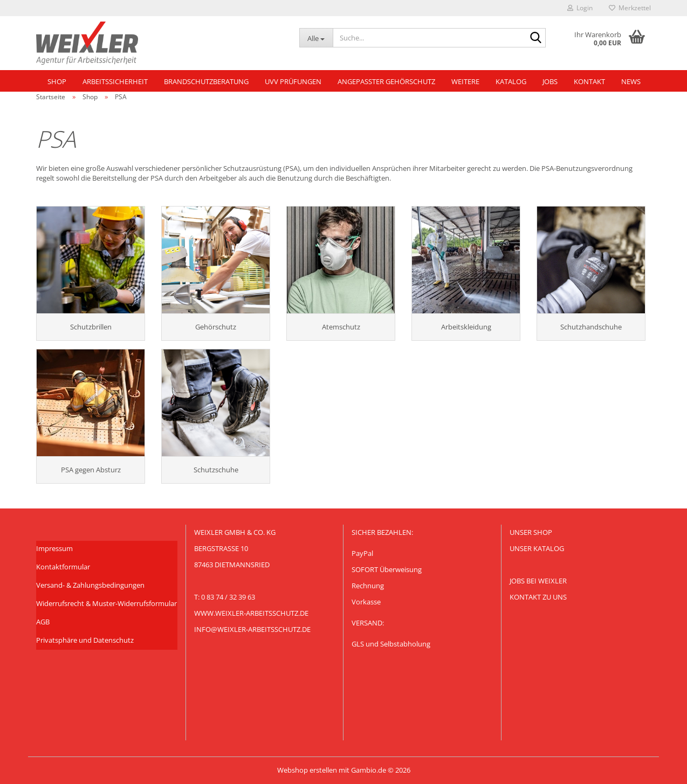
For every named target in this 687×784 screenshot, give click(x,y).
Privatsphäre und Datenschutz (85, 640)
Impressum (54, 548)
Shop (57, 81)
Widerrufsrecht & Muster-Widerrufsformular (107, 603)
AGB (43, 622)
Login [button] (580, 8)
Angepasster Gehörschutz (386, 81)
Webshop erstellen (307, 770)
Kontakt (589, 81)
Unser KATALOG (537, 548)
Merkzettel (630, 8)
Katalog (511, 81)
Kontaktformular (63, 567)
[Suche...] (316, 38)
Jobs (550, 81)
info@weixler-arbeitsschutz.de (252, 629)
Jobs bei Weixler (538, 581)
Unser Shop (531, 532)
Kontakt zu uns (538, 597)
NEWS (631, 81)
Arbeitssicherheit (115, 81)
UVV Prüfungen (293, 81)
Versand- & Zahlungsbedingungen (90, 585)
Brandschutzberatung (206, 81)
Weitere (465, 81)
